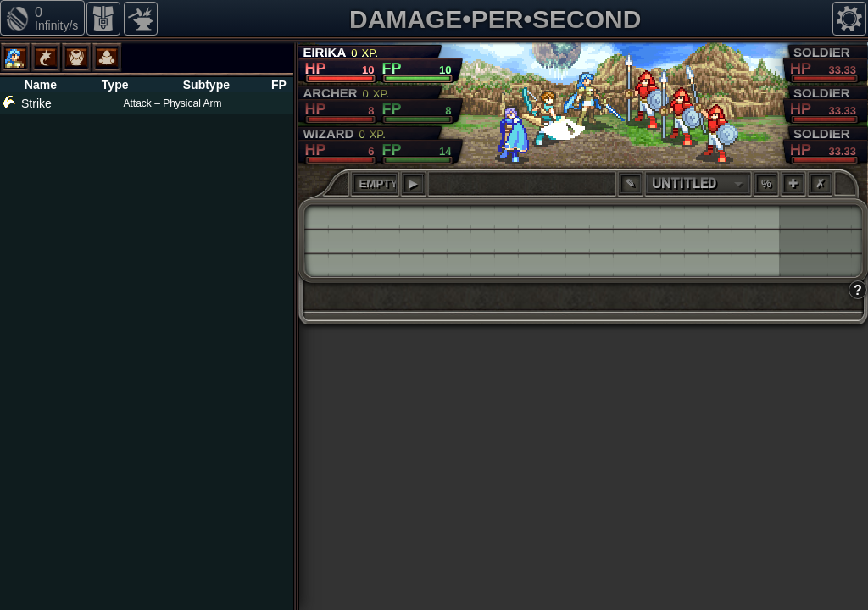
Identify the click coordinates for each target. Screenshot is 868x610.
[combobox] (698, 184)
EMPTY (377, 183)
